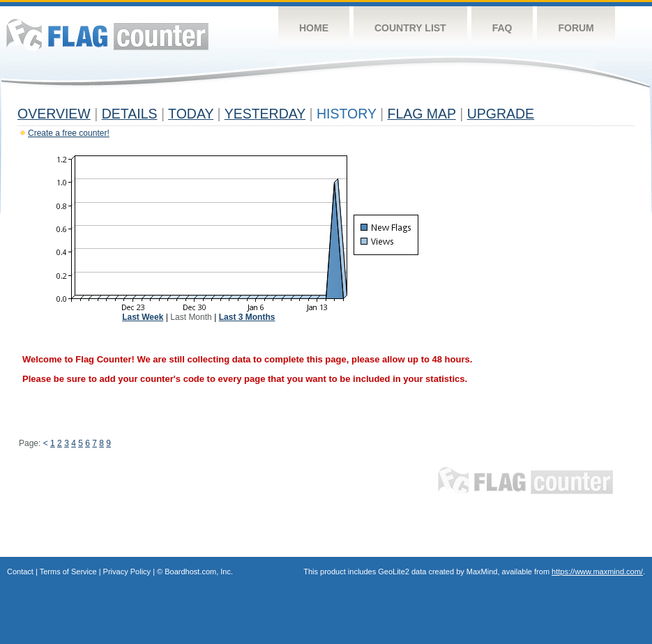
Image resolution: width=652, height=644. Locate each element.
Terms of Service (68, 572)
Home (314, 28)
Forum (576, 28)
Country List (410, 28)
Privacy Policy (127, 572)
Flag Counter (107, 34)
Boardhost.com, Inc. (199, 572)
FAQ (502, 28)
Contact (20, 572)
